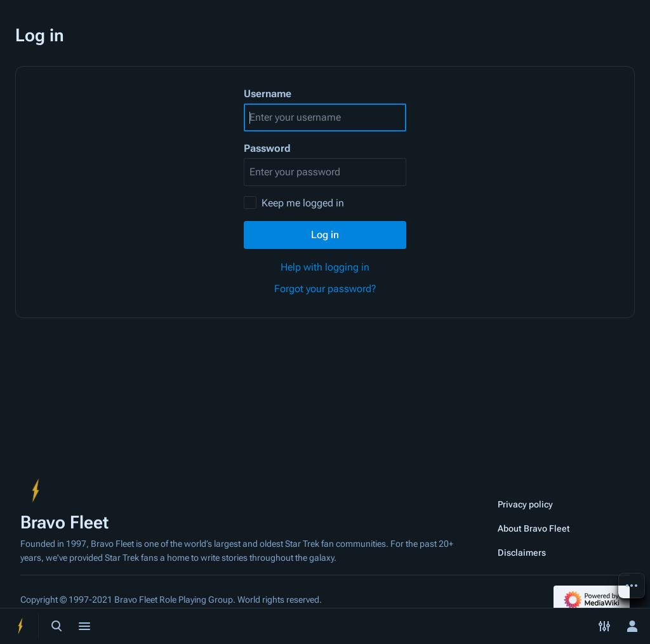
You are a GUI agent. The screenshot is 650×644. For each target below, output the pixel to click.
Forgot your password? (325, 289)
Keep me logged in (303, 203)
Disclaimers (522, 553)
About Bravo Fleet (534, 528)
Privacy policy (525, 504)
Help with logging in (325, 267)
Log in (325, 235)
